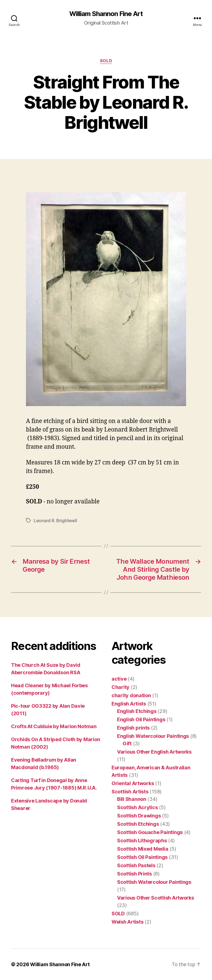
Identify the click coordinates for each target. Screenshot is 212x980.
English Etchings (137, 711)
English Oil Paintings (141, 719)
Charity (120, 687)
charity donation (131, 695)
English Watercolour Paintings (153, 736)
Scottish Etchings (138, 824)
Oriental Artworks (133, 783)
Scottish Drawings (139, 816)
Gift (127, 744)
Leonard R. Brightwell (55, 521)
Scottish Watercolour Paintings (154, 882)
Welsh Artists (128, 922)
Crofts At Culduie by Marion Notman (54, 726)
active (119, 679)
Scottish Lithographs (142, 841)
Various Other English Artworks (154, 752)
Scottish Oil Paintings (142, 857)
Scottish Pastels (136, 865)
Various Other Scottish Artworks (156, 898)
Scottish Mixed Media (143, 849)
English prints (133, 728)
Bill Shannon (132, 799)
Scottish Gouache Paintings (150, 832)
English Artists (129, 704)
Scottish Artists (130, 792)
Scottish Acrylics (137, 807)
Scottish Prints (134, 874)
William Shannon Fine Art (106, 14)
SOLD (106, 61)
